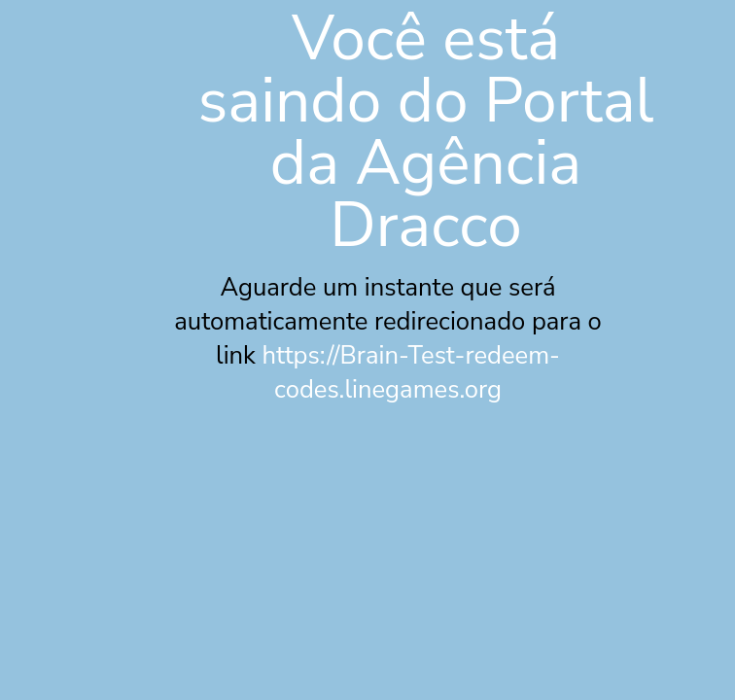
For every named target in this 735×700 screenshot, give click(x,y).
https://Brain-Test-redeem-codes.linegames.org (411, 372)
